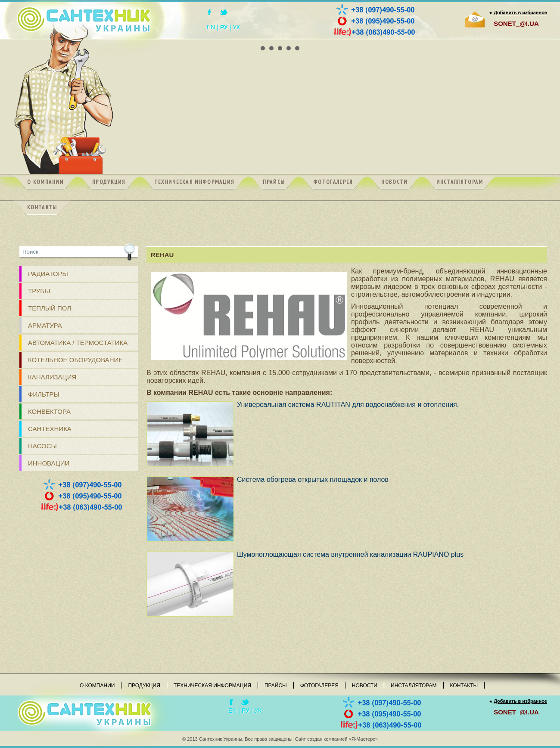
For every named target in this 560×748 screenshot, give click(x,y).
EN (211, 27)
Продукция (144, 686)
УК (236, 27)
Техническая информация (212, 686)
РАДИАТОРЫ (48, 274)
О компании (97, 686)
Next (536, 39)
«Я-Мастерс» (363, 739)
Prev (24, 39)
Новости (365, 686)
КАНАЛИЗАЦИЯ (52, 377)
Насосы (42, 446)
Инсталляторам (414, 686)
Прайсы (276, 686)
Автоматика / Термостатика (78, 343)
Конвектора (49, 411)
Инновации (49, 463)
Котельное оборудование (75, 360)
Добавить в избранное (520, 12)
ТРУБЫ (39, 291)
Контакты (464, 686)
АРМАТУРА (45, 325)
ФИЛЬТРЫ (44, 394)
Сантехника (50, 429)
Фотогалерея (319, 686)
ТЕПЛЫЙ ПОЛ (50, 308)
